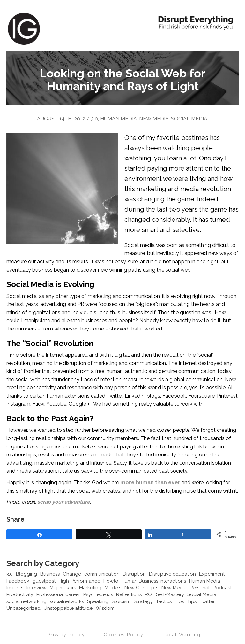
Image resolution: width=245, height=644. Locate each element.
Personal (200, 588)
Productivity (20, 594)
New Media (154, 119)
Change (72, 574)
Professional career (58, 594)
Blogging (26, 574)
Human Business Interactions (154, 581)
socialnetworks (67, 601)
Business (50, 574)
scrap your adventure (64, 502)
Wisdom (105, 608)
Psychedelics (98, 594)
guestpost (44, 581)
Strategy (143, 601)
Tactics (164, 601)
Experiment (212, 574)
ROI (149, 594)
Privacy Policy (66, 635)
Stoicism (121, 601)
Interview (37, 588)
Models (113, 588)
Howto (111, 581)
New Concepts (141, 588)
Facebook (18, 581)
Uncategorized (23, 608)
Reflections (129, 594)
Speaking (98, 601)
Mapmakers (63, 588)
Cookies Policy (124, 635)
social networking (26, 601)
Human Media (119, 119)
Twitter (207, 601)
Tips (179, 601)
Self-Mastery (170, 594)
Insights (15, 588)
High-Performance (79, 581)
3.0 (94, 119)
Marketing (90, 588)
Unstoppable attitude (68, 608)
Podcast (222, 588)
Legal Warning (182, 635)
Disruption (134, 574)
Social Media (189, 119)
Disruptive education (172, 574)
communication (102, 574)
